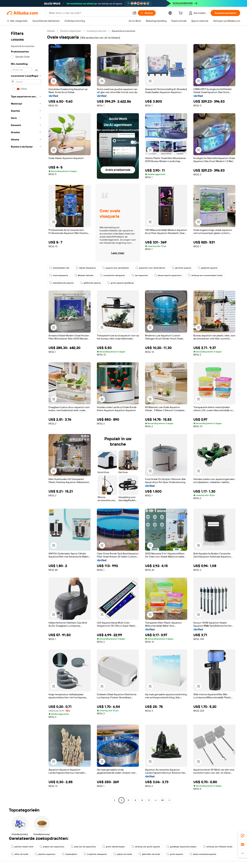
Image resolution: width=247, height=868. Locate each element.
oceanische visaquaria (112, 275)
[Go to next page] (169, 800)
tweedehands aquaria (61, 283)
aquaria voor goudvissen (116, 268)
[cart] (181, 13)
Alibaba (51, 31)
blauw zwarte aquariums (168, 275)
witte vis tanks (20, 854)
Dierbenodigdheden (71, 31)
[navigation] (26, 416)
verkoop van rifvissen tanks (218, 847)
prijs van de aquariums (83, 847)
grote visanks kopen (114, 847)
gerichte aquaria (181, 268)
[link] (243, 836)
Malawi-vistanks (84, 275)
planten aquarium (45, 854)
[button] (134, 13)
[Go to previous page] (115, 800)
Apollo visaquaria (86, 268)
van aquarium (140, 275)
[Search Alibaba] (89, 13)
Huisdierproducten (97, 31)
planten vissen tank (22, 847)
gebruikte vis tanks (149, 854)
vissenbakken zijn (59, 268)
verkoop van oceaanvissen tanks (205, 275)
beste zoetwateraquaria (203, 854)
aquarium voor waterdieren (150, 268)
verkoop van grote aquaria (146, 847)
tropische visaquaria (95, 854)
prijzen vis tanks (123, 854)
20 (163, 800)
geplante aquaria (208, 268)
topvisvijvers (70, 854)
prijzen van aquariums (52, 847)
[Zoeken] (147, 13)
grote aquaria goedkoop (121, 283)
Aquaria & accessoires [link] (123, 31)
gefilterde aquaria (90, 283)
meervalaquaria (59, 275)
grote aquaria (175, 854)
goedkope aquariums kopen (181, 847)
